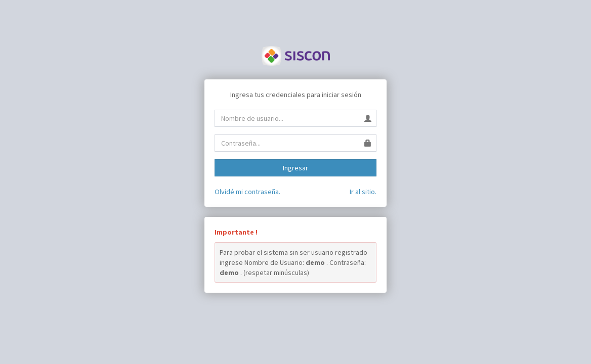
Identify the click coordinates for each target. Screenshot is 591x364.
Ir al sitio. (363, 192)
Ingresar (296, 168)
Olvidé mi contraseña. (247, 192)
